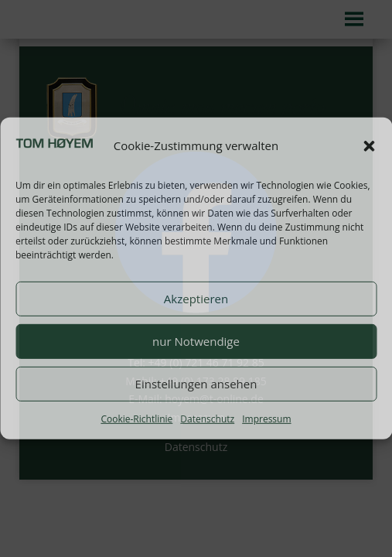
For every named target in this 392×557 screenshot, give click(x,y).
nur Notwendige (196, 341)
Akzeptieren (196, 299)
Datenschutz (207, 418)
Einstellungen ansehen (196, 384)
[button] (369, 146)
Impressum (266, 418)
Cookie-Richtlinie (136, 418)
